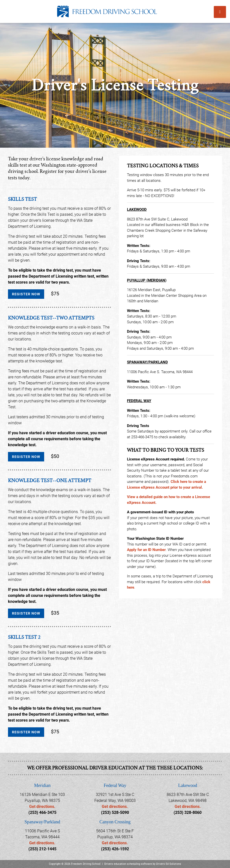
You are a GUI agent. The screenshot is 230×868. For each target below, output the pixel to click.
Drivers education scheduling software (128, 864)
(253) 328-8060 (188, 813)
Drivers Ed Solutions (169, 864)
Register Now (26, 294)
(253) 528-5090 (115, 813)
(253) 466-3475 (42, 813)
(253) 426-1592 (115, 849)
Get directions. (42, 807)
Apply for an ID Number (146, 550)
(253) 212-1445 (42, 849)
